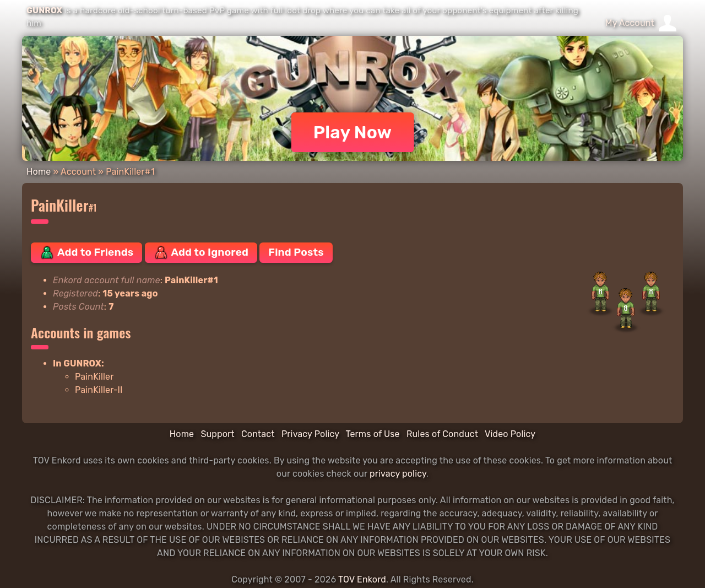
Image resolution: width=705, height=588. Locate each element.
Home (39, 172)
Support (217, 434)
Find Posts (296, 252)
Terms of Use (373, 434)
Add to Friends (86, 252)
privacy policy (398, 474)
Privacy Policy (310, 434)
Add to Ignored (201, 252)
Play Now (353, 132)
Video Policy (510, 434)
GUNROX (44, 10)
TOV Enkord (362, 579)
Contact (258, 434)
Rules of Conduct (442, 434)
